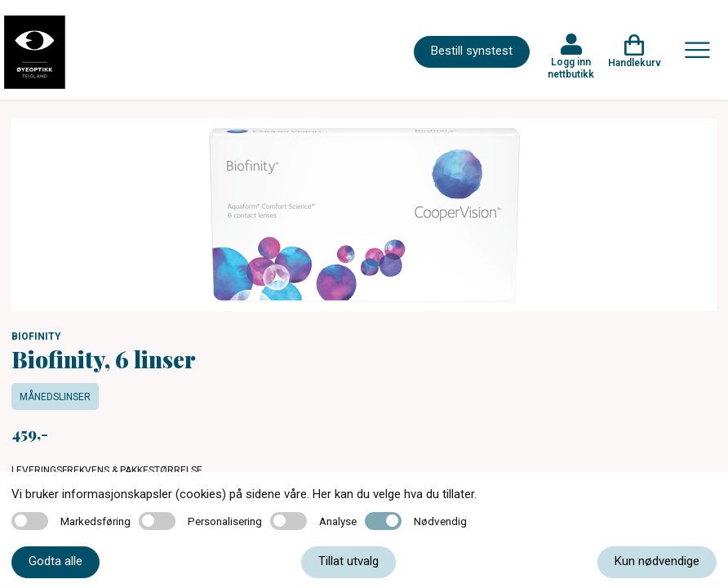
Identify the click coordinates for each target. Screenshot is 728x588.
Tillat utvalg (348, 561)
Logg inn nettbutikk (571, 68)
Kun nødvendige (657, 561)
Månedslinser (55, 397)
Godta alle (55, 561)
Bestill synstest (472, 51)
